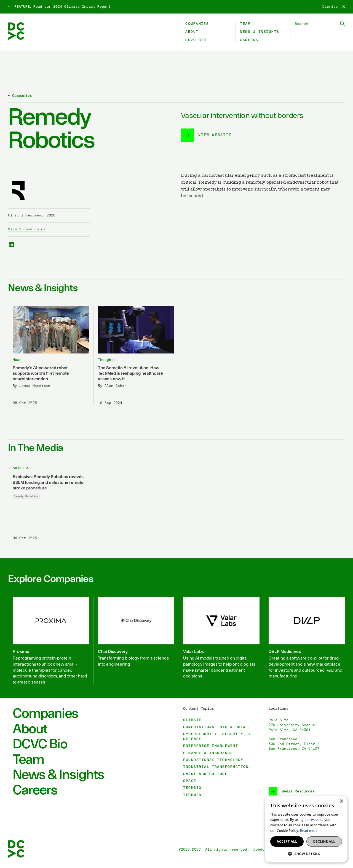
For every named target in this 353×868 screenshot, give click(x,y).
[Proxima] (49, 641)
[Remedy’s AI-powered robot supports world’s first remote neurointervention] (49, 356)
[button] (306, 854)
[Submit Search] (343, 24)
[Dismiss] (334, 7)
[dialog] (306, 829)
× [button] (341, 801)
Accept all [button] (287, 841)
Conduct (261, 850)
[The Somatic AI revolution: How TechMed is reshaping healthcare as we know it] (134, 356)
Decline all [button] (324, 841)
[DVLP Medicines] (304, 641)
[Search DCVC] (320, 24)
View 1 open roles (27, 229)
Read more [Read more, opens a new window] (309, 831)
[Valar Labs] (219, 641)
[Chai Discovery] (134, 641)
